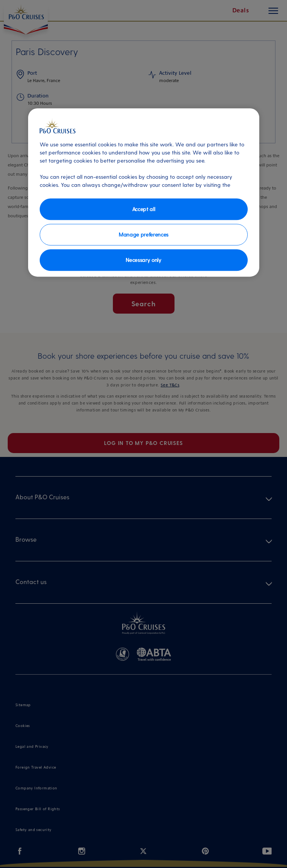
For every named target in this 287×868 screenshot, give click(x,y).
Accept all (144, 209)
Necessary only (143, 260)
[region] (144, 192)
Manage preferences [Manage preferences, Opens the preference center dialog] (143, 234)
